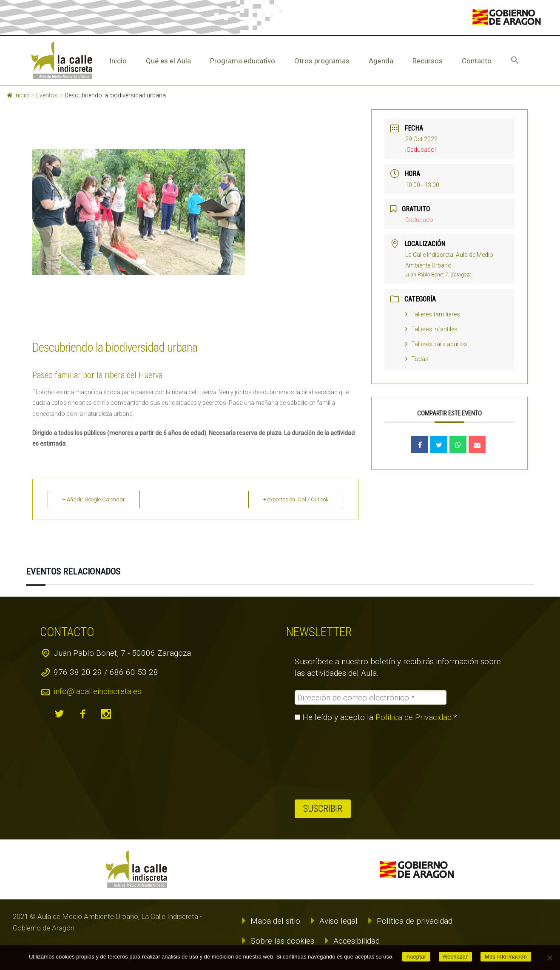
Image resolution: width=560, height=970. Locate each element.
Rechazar (455, 957)
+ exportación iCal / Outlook (296, 499)
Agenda (381, 61)
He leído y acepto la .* (376, 717)
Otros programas (322, 61)
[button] (515, 61)
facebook (82, 714)
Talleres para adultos (436, 344)
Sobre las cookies (282, 941)
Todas (417, 359)
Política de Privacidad (414, 717)
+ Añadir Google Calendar (94, 499)
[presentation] (330, 761)
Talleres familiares (433, 314)
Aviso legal (338, 921)
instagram (106, 714)
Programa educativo (243, 61)
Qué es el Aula (168, 61)
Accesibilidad (357, 941)
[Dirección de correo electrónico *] (370, 697)
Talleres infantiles (431, 329)
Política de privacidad (415, 921)
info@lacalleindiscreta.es (97, 691)
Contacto (477, 61)
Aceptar (416, 957)
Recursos (428, 61)
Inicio (118, 61)
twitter (59, 714)
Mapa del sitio (275, 921)
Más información (506, 957)
